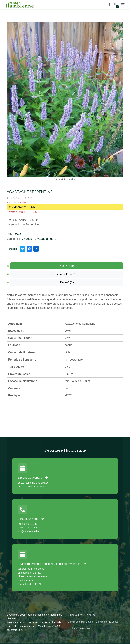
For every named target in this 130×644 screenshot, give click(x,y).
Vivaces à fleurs (45, 239)
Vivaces (27, 239)
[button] (123, 5)
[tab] (67, 266)
